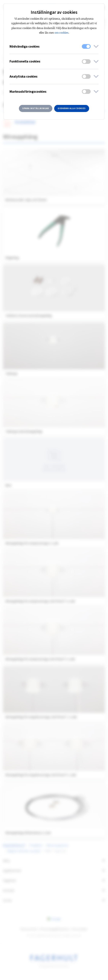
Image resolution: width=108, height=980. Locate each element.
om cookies (62, 33)
